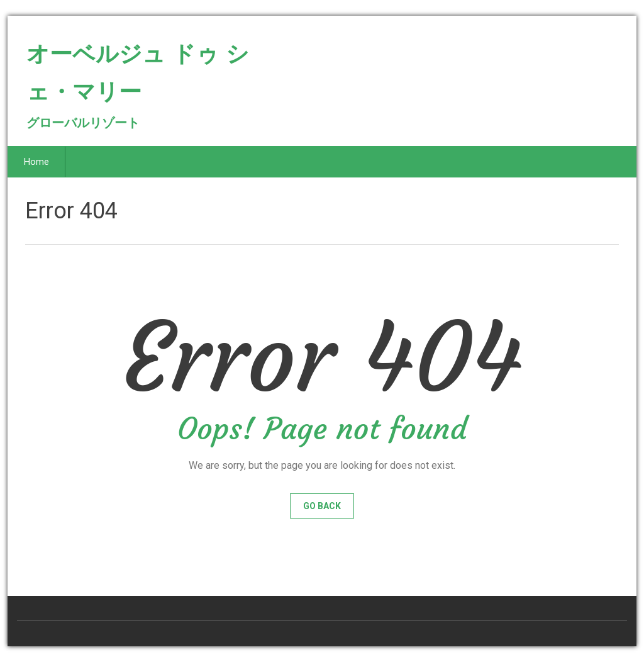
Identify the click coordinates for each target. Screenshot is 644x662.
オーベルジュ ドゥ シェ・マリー (138, 78)
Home (36, 162)
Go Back (322, 506)
